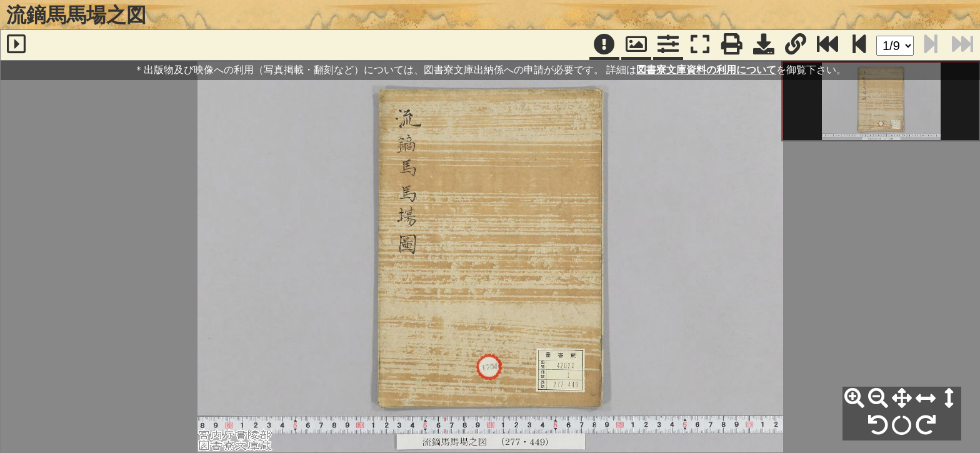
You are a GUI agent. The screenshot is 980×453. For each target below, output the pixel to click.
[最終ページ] (827, 45)
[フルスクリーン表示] (700, 45)
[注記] (604, 45)
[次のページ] (859, 45)
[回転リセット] (902, 425)
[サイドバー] (16, 45)
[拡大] (854, 399)
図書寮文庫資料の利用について (706, 70)
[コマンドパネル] (668, 45)
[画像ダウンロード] (764, 45)
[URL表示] (796, 45)
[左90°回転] (878, 425)
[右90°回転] (926, 425)
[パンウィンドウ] (636, 45)
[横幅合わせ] (926, 399)
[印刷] (732, 45)
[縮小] (878, 399)
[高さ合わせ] (949, 399)
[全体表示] (902, 399)
